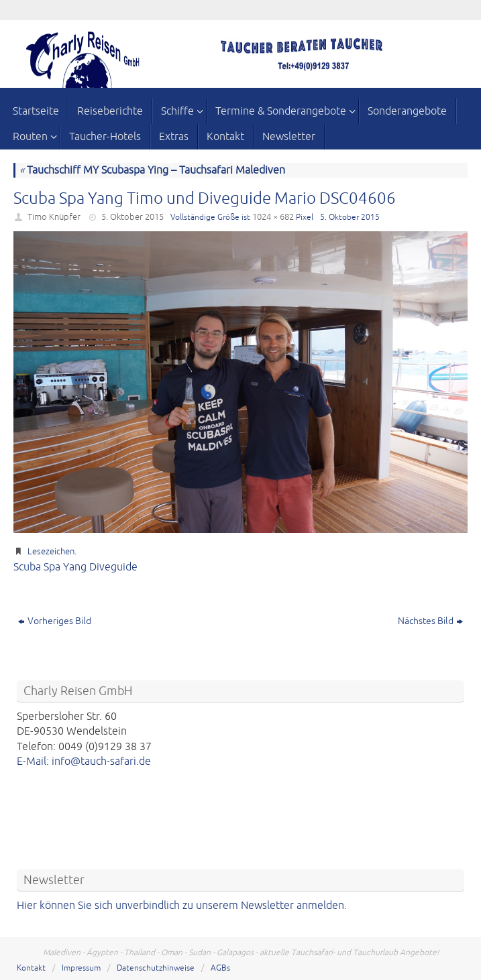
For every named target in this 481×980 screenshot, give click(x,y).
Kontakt (31, 968)
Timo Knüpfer (54, 217)
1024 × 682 (273, 217)
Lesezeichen (51, 552)
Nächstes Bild (430, 621)
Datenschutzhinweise (156, 968)
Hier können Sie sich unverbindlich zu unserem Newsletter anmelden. (182, 906)
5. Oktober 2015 (132, 217)
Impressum (81, 968)
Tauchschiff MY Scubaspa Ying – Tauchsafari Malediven (152, 170)
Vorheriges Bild (55, 621)
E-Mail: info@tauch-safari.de (84, 761)
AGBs (220, 968)
